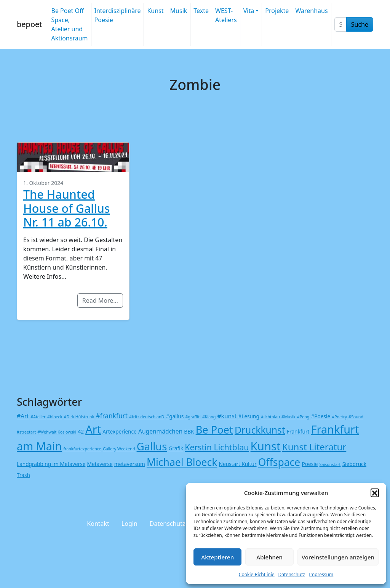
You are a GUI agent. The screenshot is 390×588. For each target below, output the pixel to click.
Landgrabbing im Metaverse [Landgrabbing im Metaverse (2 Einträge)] (51, 464)
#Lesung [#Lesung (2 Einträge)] (249, 416)
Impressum (321, 574)
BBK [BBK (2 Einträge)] (189, 431)
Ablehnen (269, 557)
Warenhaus (311, 11)
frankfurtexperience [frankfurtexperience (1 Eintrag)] (82, 449)
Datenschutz (292, 574)
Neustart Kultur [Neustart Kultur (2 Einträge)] (238, 464)
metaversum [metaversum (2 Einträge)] (130, 464)
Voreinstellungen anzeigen (338, 557)
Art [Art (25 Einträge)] (93, 429)
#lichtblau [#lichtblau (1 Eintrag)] (270, 417)
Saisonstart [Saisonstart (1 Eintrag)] (330, 464)
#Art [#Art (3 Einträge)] (23, 416)
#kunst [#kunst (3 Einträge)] (227, 416)
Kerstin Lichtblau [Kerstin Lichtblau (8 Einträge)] (217, 447)
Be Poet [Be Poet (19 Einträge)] (214, 430)
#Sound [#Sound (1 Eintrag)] (356, 417)
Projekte (277, 11)
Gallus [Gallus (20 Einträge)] (152, 446)
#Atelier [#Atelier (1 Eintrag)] (38, 417)
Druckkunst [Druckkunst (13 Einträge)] (260, 430)
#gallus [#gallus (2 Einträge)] (175, 416)
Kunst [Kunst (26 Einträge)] (266, 446)
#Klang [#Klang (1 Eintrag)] (209, 417)
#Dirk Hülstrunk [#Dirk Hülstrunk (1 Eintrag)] (79, 417)
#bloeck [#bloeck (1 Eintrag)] (55, 417)
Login (129, 524)
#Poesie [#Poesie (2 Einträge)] (321, 416)
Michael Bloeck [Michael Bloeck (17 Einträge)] (182, 462)
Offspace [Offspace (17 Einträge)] (279, 462)
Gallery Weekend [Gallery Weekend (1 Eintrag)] (119, 449)
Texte (201, 11)
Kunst (155, 11)
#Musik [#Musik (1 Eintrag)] (289, 417)
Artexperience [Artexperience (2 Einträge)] (119, 431)
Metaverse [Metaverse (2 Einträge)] (100, 464)
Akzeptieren (217, 557)
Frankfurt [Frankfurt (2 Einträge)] (298, 431)
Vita (249, 11)
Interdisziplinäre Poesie (118, 15)
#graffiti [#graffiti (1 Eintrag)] (193, 417)
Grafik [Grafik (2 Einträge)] (176, 448)
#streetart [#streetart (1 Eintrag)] (26, 432)
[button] (375, 493)
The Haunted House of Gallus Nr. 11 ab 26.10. (67, 208)
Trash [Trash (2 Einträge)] (23, 475)
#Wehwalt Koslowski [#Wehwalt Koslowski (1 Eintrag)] (57, 432)
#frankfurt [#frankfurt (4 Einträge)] (111, 416)
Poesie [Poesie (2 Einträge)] (310, 464)
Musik (179, 11)
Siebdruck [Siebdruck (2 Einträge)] (354, 464)
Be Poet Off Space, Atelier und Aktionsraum (69, 24)
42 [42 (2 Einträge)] (81, 431)
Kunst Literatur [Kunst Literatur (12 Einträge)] (314, 447)
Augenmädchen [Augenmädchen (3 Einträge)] (160, 431)
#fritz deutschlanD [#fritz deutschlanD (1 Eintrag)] (147, 417)
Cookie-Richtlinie (257, 574)
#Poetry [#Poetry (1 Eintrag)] (339, 417)
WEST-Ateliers (226, 15)
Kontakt (98, 524)
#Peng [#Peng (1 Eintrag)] (303, 417)
